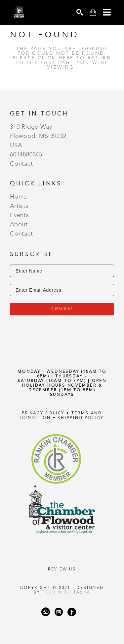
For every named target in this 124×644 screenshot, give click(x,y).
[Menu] (107, 12)
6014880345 (26, 155)
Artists (19, 206)
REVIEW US (62, 569)
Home (19, 197)
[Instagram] (59, 612)
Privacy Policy (43, 413)
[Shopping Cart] (93, 12)
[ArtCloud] (46, 612)
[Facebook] (72, 612)
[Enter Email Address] (62, 290)
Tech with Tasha (66, 593)
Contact (21, 164)
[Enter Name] (62, 271)
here (66, 58)
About (19, 225)
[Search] (80, 12)
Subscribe (62, 309)
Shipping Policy (81, 418)
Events (20, 215)
